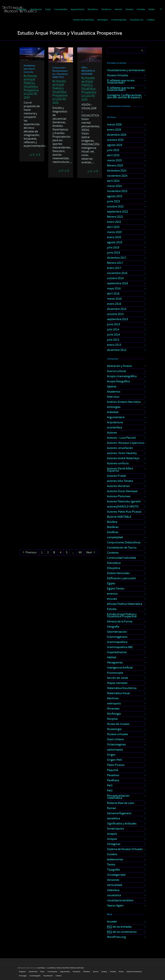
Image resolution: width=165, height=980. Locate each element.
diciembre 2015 (117, 309)
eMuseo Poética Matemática (125, 604)
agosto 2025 (115, 145)
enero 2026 (114, 130)
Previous (29, 552)
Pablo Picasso (116, 765)
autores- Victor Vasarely (122, 453)
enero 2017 (114, 268)
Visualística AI (136, 20)
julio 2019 (113, 248)
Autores (118, 9)
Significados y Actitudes (122, 824)
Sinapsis (129, 9)
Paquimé (113, 770)
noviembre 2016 (117, 273)
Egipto (111, 583)
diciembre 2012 (117, 350)
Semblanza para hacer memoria (29, 69)
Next (91, 552)
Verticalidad (115, 885)
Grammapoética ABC (120, 647)
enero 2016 (114, 304)
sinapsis (112, 834)
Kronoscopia (115, 673)
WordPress (52, 968)
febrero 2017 (115, 263)
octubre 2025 (115, 140)
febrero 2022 (115, 217)
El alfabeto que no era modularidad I (121, 82)
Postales (141, 9)
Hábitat (112, 657)
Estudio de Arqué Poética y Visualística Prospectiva (31, 83)
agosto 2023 (115, 196)
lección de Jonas (118, 678)
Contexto (113, 553)
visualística (114, 895)
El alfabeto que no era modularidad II (121, 89)
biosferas (113, 532)
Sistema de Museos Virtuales (125, 849)
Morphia (112, 719)
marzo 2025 (114, 160)
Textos (111, 865)
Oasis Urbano (115, 739)
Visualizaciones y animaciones (126, 70)
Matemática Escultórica (122, 688)
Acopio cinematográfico (122, 376)
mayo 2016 (114, 289)
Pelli (110, 786)
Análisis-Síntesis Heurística (124, 402)
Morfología (114, 714)
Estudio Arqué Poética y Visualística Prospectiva (122, 615)
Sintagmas (114, 844)
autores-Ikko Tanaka (120, 481)
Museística (93, 9)
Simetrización (116, 829)
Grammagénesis (117, 637)
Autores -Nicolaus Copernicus (126, 443)
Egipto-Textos (116, 589)
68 (80, 552)
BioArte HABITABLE (119, 517)
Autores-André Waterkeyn (123, 458)
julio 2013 (113, 340)
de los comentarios (122, 932)
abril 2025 (113, 155)
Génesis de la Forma (120, 622)
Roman (112, 808)
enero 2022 (114, 222)
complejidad (115, 537)
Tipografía (113, 870)
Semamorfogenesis (119, 813)
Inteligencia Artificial (120, 668)
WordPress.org (116, 937)
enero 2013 (114, 345)
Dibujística (114, 568)
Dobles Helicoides (118, 573)
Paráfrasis (113, 780)
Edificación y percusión (121, 578)
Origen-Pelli (115, 760)
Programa (22, 972)
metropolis (114, 704)
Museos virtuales (118, 734)
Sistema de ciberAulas (84, 20)
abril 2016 (113, 294)
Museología (114, 729)
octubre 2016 (115, 278)
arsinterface (115, 428)
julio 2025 (113, 150)
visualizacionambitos (120, 900)
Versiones (113, 880)
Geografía (113, 627)
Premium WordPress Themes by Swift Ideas (70, 968)
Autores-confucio (118, 463)
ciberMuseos (33, 972)
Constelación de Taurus (122, 548)
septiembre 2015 (118, 319)
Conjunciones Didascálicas (124, 542)
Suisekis (112, 854)
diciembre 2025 (117, 135)
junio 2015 (114, 324)
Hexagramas (115, 663)
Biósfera (112, 522)
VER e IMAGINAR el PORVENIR (88, 71)
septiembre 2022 (118, 212)
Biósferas (113, 527)
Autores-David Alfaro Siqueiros (120, 470)
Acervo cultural (117, 371)
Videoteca (113, 890)
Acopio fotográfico (118, 381)
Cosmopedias (61, 9)
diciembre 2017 (117, 258)
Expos (48, 9)
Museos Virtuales (118, 75)
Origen (111, 755)
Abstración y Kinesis (119, 366)
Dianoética (114, 563)
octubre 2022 (115, 207)
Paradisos (113, 775)
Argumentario (78, 9)
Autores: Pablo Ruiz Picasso (124, 512)
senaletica (113, 818)
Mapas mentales (117, 683)
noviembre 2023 (117, 191)
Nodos (152, 9)
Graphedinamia (117, 652)
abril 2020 (113, 227)
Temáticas (106, 9)
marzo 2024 (114, 186)
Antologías (103, 20)
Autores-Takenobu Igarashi (124, 501)
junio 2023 (114, 201)
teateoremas (115, 859)
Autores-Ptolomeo (119, 496)
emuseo (112, 599)
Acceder (112, 922)
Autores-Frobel (117, 476)
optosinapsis (115, 750)
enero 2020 (114, 237)
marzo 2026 (114, 125)
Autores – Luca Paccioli (121, 438)
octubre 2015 (115, 314)
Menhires (113, 698)
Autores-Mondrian (118, 486)
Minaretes (113, 709)
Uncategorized (116, 875)
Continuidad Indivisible (122, 558)
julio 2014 (113, 330)
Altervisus (113, 397)
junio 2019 (114, 253)
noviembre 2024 (117, 176)
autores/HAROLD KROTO (123, 507)
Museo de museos (118, 724)
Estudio (112, 609)
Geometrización (117, 632)
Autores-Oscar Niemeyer (122, 491)
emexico (112, 594)
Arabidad (113, 412)
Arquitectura (115, 422)
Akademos (114, 392)
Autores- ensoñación (120, 448)
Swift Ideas (41, 968)
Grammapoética (117, 642)
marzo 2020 (114, 232)
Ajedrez (112, 387)
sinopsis (112, 839)
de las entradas (119, 927)
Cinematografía (119, 20)
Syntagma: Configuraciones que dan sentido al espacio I (124, 96)
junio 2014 (114, 335)
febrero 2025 (115, 166)
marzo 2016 (114, 299)
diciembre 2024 (117, 171)
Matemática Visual (118, 693)
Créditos (151, 20)
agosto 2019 (115, 242)
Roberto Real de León (121, 803)
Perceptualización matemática (118, 797)
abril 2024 (113, 181)
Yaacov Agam (115, 906)
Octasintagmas (116, 745)
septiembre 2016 (118, 283)
